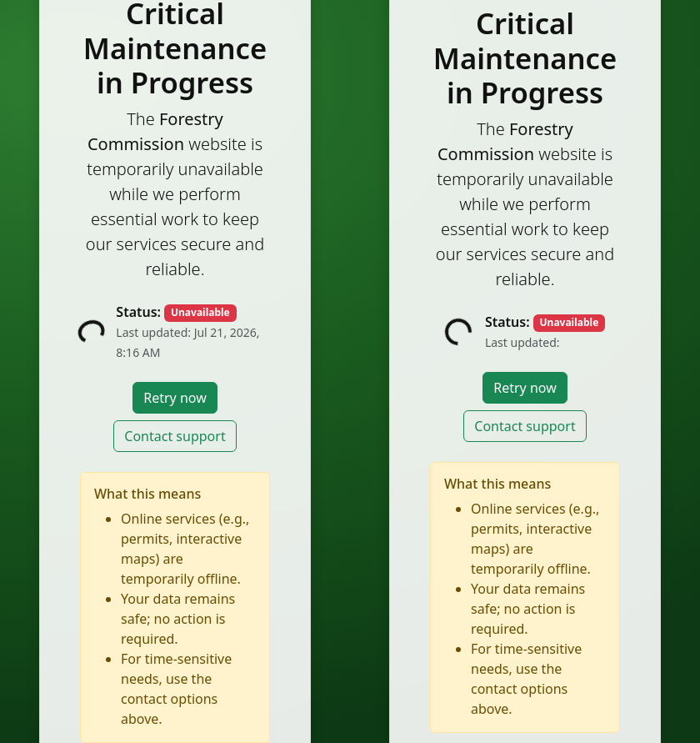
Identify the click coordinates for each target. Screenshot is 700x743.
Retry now (175, 398)
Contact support (175, 436)
